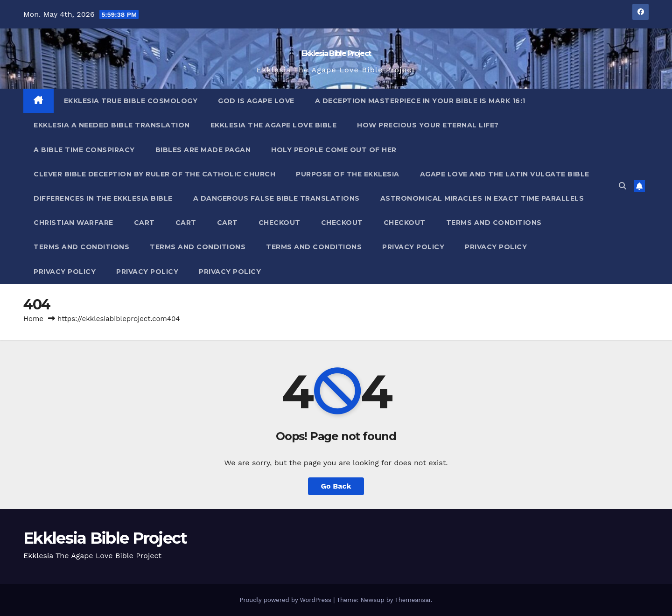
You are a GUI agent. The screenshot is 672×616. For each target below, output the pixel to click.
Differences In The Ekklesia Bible (103, 198)
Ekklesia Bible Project (336, 53)
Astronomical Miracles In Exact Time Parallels (482, 198)
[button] (623, 186)
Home (33, 319)
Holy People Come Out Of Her (334, 150)
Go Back (336, 486)
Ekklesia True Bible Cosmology (131, 101)
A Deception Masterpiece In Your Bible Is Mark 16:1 (420, 101)
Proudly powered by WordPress (286, 600)
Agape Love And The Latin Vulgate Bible (505, 174)
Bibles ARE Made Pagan (203, 150)
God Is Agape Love (256, 101)
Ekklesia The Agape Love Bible (274, 125)
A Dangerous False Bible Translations (276, 198)
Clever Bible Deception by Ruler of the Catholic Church (154, 174)
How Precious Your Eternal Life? (428, 125)
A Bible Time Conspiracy (84, 150)
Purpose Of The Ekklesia (348, 174)
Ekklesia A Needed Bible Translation (112, 125)
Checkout (280, 223)
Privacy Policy (413, 247)
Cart (144, 223)
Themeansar (413, 600)
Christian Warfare (73, 223)
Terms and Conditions (494, 223)
